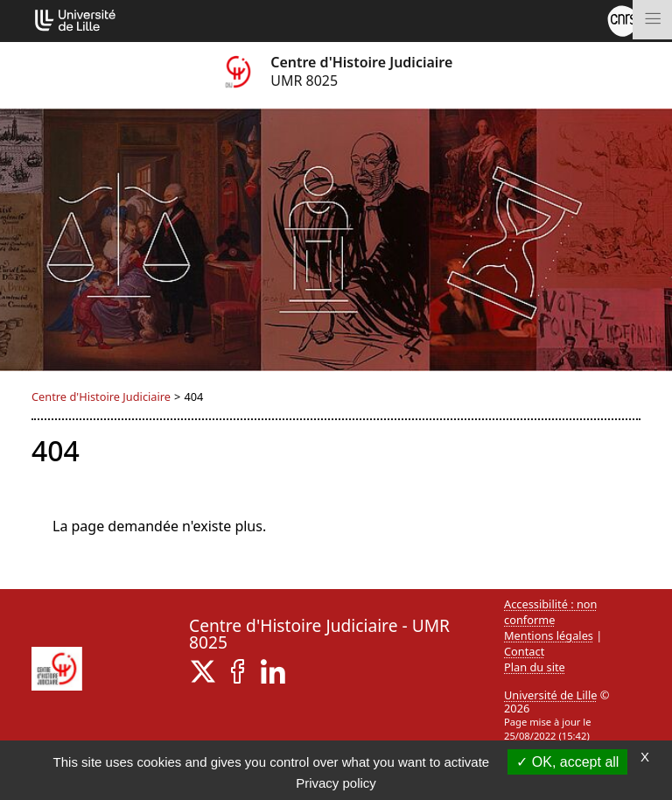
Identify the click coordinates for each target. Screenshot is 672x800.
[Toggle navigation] (652, 20)
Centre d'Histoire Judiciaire (101, 396)
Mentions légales (549, 635)
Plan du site (535, 667)
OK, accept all (567, 762)
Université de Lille (550, 695)
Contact (524, 651)
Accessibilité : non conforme (551, 612)
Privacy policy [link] (336, 783)
